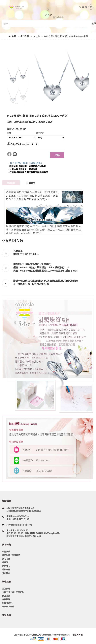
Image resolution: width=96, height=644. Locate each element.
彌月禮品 (6, 573)
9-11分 (37, 36)
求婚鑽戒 (6, 552)
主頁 (14, 36)
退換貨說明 (7, 603)
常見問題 (6, 589)
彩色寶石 (6, 566)
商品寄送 (6, 596)
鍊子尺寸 (40, 133)
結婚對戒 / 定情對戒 (11, 555)
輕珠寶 (5, 562)
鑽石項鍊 (6, 559)
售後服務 (6, 599)
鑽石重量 (25, 36)
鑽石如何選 (24, 284)
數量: (24, 144)
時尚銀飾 (6, 569)
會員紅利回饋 (8, 606)
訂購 (57, 155)
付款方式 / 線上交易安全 (13, 592)
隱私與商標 (77, 635)
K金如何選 (43, 284)
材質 (9, 133)
